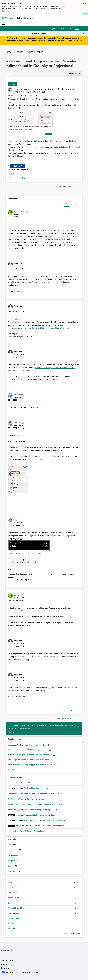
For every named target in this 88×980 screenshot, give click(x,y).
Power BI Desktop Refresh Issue (32, 831)
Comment (12, 732)
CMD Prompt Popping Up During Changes (41, 810)
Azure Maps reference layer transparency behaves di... (29, 760)
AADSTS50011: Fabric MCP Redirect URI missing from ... (42, 793)
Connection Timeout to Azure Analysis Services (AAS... (43, 804)
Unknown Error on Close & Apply (32, 799)
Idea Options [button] (73, 74)
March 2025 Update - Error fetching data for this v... (28, 745)
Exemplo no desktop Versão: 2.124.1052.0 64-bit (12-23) (25, 553)
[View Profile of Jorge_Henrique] (19, 520)
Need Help (12, 928)
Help (69, 29)
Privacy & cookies (7, 961)
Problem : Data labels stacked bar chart (39, 815)
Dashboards (12, 893)
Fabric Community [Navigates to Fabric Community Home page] (26, 18)
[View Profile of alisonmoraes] (13, 783)
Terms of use (5, 964)
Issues (30, 52)
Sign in (62, 29)
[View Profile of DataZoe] (18, 826)
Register (53, 29)
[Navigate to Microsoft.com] (8, 18)
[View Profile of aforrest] (17, 595)
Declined (11, 866)
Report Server (13, 898)
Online (10, 569)
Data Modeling (14, 887)
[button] (31, 124)
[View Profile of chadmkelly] (12, 831)
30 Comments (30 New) (17, 178)
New (10, 844)
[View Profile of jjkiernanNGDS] (19, 211)
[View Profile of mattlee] (18, 788)
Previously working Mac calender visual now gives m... (29, 755)
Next (78, 934)
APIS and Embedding (16, 908)
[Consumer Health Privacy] (30, 972)
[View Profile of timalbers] (11, 95)
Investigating (17, 166)
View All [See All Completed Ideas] (11, 769)
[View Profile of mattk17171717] (13, 804)
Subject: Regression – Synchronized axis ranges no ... (45, 826)
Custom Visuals (14, 913)
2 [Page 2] (72, 204)
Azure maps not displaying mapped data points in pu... (29, 765)
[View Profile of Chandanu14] (13, 793)
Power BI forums (14, 52)
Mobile (11, 923)
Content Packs (13, 918)
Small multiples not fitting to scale (37, 788)
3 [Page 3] (77, 204)
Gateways (11, 903)
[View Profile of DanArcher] (12, 799)
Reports (12, 173)
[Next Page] (81, 204)
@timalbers (15, 319)
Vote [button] (13, 84)
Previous (63, 934)
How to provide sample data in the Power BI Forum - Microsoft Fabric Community (39, 328)
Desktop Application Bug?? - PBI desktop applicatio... (29, 750)
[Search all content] (58, 34)
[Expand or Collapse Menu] (3, 24)
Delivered (12, 871)
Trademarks (5, 968)
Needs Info (12, 850)
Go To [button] (77, 29)
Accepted (12, 861)
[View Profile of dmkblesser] (12, 810)
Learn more (7, 11)
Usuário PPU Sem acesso (31, 783)
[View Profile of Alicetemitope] (19, 394)
